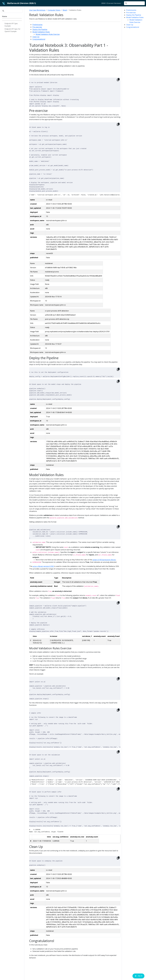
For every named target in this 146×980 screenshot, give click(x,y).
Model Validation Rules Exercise (48, 34)
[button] (112, 3)
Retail (65, 10)
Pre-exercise (131, 13)
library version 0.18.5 (43, 566)
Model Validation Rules (135, 17)
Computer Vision (54, 10)
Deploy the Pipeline (134, 15)
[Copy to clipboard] (118, 80)
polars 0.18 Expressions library (104, 560)
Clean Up (130, 25)
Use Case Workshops (37, 10)
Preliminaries (131, 10)
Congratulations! (133, 27)
